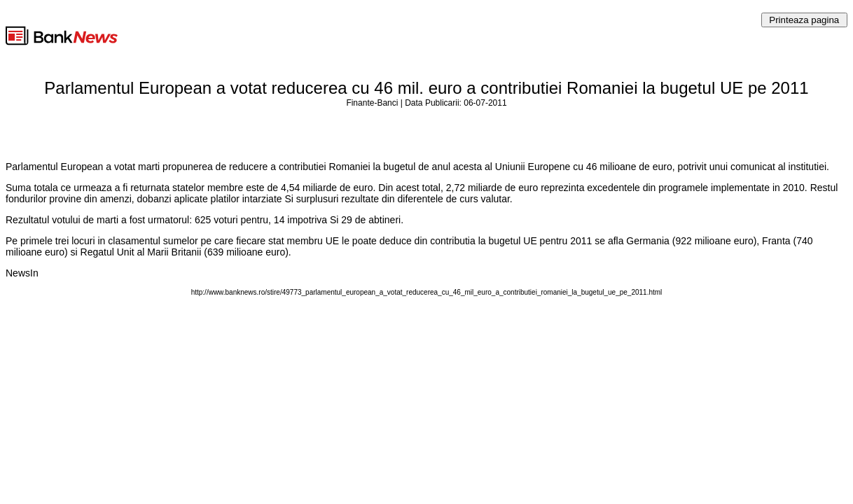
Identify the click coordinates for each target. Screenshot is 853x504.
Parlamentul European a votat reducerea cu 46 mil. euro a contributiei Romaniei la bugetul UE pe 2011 (426, 88)
